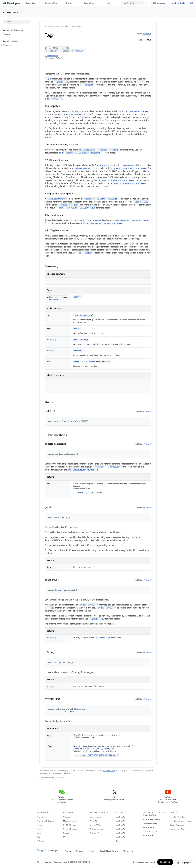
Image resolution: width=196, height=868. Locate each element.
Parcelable (80, 51)
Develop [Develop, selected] (70, 3)
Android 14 (121, 821)
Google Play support (177, 825)
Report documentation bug (180, 821)
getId (77, 329)
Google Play (89, 3)
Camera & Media (70, 829)
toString (78, 351)
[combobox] (135, 3)
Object (57, 51)
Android (40, 817)
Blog (108, 3)
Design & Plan (51, 3)
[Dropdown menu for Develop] (77, 3)
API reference (11, 12)
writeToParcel (81, 362)
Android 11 (121, 833)
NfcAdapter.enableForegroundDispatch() (99, 150)
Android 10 (121, 837)
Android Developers (52, 26)
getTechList (80, 340)
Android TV (94, 833)
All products (128, 851)
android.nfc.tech (69, 205)
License (48, 862)
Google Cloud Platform (109, 851)
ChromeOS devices (97, 825)
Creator (50, 299)
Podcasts (40, 841)
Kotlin (141, 40)
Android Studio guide (151, 819)
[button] (16, 45)
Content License (109, 771)
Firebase (91, 851)
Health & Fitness (69, 825)
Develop (65, 26)
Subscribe (165, 862)
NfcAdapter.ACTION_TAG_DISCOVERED (133, 220)
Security (40, 825)
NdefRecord (105, 165)
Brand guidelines (60, 862)
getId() (141, 82)
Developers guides (150, 823)
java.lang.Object (51, 56)
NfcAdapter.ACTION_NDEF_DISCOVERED (128, 168)
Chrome (79, 851)
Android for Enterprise (45, 821)
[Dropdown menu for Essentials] (39, 3)
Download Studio (150, 831)
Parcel (92, 362)
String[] (51, 340)
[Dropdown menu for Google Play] (97, 3)
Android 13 (121, 825)
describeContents (83, 315)
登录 (191, 3)
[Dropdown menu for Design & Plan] (60, 3)
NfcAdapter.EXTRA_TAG (137, 111)
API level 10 (147, 34)
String (50, 351)
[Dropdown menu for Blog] (114, 3)
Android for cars (96, 829)
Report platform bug (177, 817)
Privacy (66, 833)
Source (39, 829)
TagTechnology (62, 82)
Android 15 (121, 817)
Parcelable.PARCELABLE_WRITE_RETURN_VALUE (95, 749)
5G (64, 837)
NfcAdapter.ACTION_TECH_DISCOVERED (99, 199)
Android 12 (121, 829)
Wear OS (93, 821)
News (39, 833)
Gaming (67, 817)
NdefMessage (129, 165)
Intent (58, 114)
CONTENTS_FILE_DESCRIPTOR (81, 470)
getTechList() (87, 85)
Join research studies (178, 829)
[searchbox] (17, 22)
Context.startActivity (77, 114)
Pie (117, 841)
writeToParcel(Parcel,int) (108, 467)
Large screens (95, 817)
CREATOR (78, 297)
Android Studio (179, 3)
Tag (47, 79)
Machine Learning (70, 821)
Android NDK (148, 835)
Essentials (31, 3)
